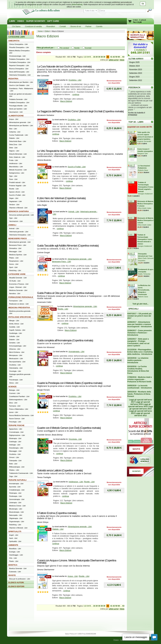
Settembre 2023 (136, 73)
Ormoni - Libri (14, 457)
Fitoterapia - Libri (15, 493)
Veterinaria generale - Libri (19, 232)
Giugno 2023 (134, 77)
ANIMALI (12, 225)
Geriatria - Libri (14, 343)
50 (116, 57)
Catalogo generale (140, 460)
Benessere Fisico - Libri (62, 262)
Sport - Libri (13, 267)
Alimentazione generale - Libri (80, 259)
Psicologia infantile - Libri (18, 106)
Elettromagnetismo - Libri (18, 400)
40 (108, 57)
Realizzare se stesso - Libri (19, 304)
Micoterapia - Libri (16, 509)
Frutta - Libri (14, 160)
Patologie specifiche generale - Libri (20, 375)
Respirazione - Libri (16, 261)
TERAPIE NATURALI (17, 480)
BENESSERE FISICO (18, 239)
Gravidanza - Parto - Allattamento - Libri (21, 90)
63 (123, 57)
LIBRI (12, 21)
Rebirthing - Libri (15, 525)
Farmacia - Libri (15, 406)
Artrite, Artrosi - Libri (16, 324)
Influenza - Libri (15, 349)
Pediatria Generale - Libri (18, 99)
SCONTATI (136, 471)
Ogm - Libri (13, 176)
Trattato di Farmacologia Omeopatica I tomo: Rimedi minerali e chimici (145, 239)
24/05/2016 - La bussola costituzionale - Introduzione (140, 387)
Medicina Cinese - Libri (17, 506)
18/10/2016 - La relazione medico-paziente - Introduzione (138, 360)
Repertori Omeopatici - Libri (19, 65)
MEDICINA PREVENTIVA (19, 308)
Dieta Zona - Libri (15, 144)
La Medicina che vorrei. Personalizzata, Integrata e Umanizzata (144, 290)
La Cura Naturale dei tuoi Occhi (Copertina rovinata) (64, 67)
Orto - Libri (13, 558)
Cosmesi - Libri (15, 393)
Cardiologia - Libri (16, 333)
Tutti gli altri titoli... (140, 304)
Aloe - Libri (13, 129)
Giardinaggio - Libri (16, 555)
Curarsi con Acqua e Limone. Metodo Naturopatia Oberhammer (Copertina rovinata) (77, 562)
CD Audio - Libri (15, 281)
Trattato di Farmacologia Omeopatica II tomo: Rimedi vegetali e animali (146, 187)
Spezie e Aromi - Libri (17, 192)
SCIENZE (12, 387)
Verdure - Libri (14, 205)
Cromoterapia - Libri (16, 432)
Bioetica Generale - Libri (18, 568)
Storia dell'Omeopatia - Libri (19, 72)
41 (111, 57)
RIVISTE (12, 575)
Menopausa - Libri (16, 355)
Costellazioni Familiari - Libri (19, 396)
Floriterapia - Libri (15, 496)
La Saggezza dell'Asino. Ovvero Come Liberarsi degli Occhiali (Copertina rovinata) (80, 111)
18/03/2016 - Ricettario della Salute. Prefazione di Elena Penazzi (139, 394)
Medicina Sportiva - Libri (18, 255)
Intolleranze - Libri (76, 482)
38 (102, 57)
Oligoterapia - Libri (16, 518)
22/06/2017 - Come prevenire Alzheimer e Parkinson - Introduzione (139, 333)
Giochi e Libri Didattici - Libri (19, 85)
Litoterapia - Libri (15, 503)
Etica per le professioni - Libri (20, 579)
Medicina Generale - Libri (18, 290)
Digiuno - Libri (14, 151)
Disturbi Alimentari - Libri (18, 154)
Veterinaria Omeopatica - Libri (20, 75)
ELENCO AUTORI (16, 583)
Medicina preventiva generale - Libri (20, 312)
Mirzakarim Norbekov (46, 115)
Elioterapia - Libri (15, 438)
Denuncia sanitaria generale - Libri (21, 215)
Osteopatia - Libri (15, 461)
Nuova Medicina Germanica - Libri (21, 415)
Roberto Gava (143, 170)
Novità (77, 48)
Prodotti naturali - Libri (17, 182)
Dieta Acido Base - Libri (18, 141)
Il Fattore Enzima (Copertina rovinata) (57, 513)
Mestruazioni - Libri (16, 358)
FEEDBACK (134, 87)
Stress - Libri (14, 383)
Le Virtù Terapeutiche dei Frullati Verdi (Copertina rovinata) (68, 151)
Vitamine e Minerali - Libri (18, 208)
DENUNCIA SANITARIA (19, 211)
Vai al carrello (130, 22)
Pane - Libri (13, 179)
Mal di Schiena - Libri (17, 352)
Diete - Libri (13, 148)
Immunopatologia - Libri (18, 346)
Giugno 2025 (134, 62)
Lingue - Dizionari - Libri (18, 287)
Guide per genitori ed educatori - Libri (21, 95)
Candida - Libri (14, 327)
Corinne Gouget (43, 253)
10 (94, 57)
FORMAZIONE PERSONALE (21, 297)
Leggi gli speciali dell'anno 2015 (139, 405)
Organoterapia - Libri (17, 521)
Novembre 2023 (136, 70)
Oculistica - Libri (75, 80)
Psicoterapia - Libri (16, 380)
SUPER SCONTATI (36, 21)
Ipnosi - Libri (14, 412)
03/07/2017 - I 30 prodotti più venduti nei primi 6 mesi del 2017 (139, 316)
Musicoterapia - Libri (16, 512)
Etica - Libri (13, 403)
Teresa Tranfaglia (44, 477)
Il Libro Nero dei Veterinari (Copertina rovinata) (61, 198)
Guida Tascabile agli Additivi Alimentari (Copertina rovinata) (68, 246)
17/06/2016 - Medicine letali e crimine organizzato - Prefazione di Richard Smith (140, 379)
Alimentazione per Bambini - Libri (21, 82)
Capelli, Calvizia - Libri (17, 330)
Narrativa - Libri (15, 293)
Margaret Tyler (143, 154)
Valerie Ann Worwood (46, 347)
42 (114, 57)
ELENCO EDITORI (16, 587)
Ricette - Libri (63, 309)
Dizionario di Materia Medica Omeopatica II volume (145, 204)
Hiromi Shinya (43, 522)
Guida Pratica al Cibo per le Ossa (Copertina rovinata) (65, 293)
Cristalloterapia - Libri (17, 490)
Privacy (116, 640)
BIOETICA (13, 565)
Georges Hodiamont (145, 194)
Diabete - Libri (58, 529)
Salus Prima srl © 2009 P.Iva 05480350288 (80, 634)
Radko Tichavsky (144, 274)
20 (97, 57)
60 (119, 57)
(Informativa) (77, 5)
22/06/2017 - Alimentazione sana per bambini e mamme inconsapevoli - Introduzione (140, 324)
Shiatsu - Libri (14, 470)
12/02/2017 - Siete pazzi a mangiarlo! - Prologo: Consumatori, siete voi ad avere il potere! (138, 342)
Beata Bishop (57, 435)
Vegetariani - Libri (15, 201)
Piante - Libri (14, 561)
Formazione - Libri (16, 301)
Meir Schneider (43, 76)
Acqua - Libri (73, 576)
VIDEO (21, 21)
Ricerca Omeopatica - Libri (19, 69)
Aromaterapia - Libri (76, 352)
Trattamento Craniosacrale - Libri (21, 473)
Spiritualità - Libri (15, 541)
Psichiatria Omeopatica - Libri (20, 62)
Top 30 (152, 122)
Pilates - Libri (14, 258)
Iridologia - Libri (15, 445)
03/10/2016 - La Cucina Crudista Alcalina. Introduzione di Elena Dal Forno (138, 370)
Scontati (88, 48)
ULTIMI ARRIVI (136, 59)
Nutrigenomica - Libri (17, 173)
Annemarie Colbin (44, 302)
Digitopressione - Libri (17, 435)
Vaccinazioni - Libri (16, 112)
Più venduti (64, 48)
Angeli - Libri (14, 535)
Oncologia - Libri (75, 439)
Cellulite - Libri (14, 336)
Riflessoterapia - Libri (17, 467)
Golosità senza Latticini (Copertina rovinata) (60, 470)
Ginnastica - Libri (15, 248)
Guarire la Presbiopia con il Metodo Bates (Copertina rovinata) (70, 383)
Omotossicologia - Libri (17, 56)
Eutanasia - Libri (15, 572)
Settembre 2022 (136, 80)
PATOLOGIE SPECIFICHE (20, 317)
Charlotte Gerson (44, 435)
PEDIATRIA (13, 79)
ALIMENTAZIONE (16, 116)
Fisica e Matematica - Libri (19, 409)
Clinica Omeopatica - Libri (18, 44)
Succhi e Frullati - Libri (77, 167)
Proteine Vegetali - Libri (18, 186)
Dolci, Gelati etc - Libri (17, 157)
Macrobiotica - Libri (16, 167)
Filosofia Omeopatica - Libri (19, 47)
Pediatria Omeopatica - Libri (19, 59)
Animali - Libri (74, 212)
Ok (143, 4)
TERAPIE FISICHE (16, 425)
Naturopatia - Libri (16, 515)
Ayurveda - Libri (15, 487)
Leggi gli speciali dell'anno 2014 (141, 408)
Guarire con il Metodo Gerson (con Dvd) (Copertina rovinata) (69, 428)
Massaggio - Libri (15, 251)
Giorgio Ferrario (43, 390)
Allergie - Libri (14, 321)
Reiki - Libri (13, 464)
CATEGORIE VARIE (17, 274)
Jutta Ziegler (42, 205)
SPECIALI (133, 309)
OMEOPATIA (14, 41)
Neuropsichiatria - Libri (17, 362)
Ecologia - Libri (14, 552)
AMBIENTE (13, 545)
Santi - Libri (13, 538)
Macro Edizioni (66, 101)
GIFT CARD (53, 21)
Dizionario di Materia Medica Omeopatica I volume (145, 220)
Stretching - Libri (15, 270)
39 (104, 57)
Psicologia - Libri (15, 422)
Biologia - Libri (14, 390)
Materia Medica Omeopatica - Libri (20, 52)
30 (99, 57)
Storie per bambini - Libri (18, 109)
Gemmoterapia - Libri (17, 499)
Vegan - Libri (14, 198)
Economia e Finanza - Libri (19, 284)
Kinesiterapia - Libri (16, 448)
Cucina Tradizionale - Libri (19, 135)
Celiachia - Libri (15, 132)
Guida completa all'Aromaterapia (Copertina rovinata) (65, 340)
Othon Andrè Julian (144, 208)
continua (76, 95)
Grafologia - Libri (15, 442)
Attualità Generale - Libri (18, 278)
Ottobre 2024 (134, 66)
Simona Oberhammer (46, 570)
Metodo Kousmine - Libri (18, 170)
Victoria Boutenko (44, 160)
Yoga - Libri (13, 476)
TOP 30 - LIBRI (136, 122)
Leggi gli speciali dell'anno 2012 (142, 414)
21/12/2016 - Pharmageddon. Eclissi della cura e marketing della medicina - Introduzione (140, 352)
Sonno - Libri (14, 264)
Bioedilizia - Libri (15, 549)
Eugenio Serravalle (144, 141)
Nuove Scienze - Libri (17, 419)
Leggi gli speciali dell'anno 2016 (140, 403)
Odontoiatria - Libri (16, 368)
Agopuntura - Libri (16, 429)
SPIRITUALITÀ (15, 532)
